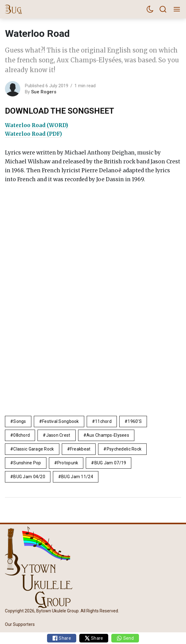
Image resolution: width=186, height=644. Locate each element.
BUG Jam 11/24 (77, 477)
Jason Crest (58, 435)
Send (125, 638)
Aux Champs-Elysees (108, 435)
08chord (22, 435)
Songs (20, 421)
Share (62, 638)
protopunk (68, 463)
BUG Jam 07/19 (110, 463)
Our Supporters (20, 624)
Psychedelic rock (124, 449)
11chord (103, 421)
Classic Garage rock (34, 449)
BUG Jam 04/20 (29, 477)
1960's (135, 421)
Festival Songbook (61, 421)
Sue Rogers (44, 92)
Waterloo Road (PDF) (34, 134)
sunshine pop (27, 463)
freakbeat (80, 449)
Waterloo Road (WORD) (37, 125)
